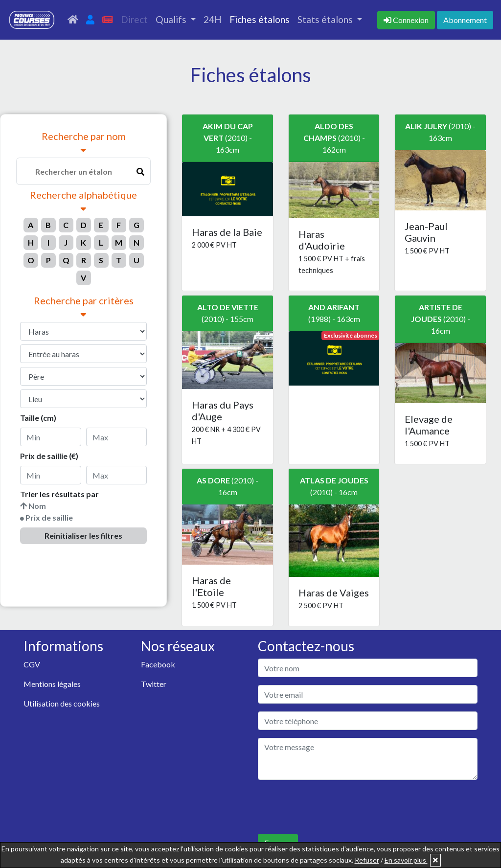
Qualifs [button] (172, 19)
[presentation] (332, 807)
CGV (32, 664)
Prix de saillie (49, 517)
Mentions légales (52, 684)
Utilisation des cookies (62, 703)
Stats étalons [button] (326, 19)
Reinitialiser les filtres (83, 536)
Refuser (367, 860)
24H (213, 19)
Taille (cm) (38, 418)
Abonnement (465, 20)
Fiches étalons (260, 19)
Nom (37, 506)
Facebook (158, 664)
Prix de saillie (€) (49, 456)
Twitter (154, 684)
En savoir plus (406, 860)
